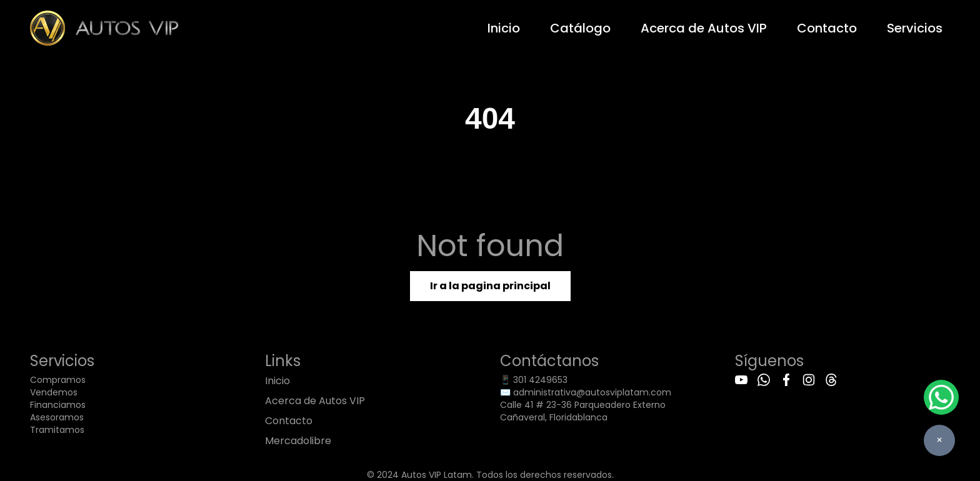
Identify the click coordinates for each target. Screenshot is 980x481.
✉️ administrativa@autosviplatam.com (586, 392)
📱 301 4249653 (534, 380)
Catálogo (580, 28)
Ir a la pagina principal (490, 286)
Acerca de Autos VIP (704, 28)
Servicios (915, 28)
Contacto (827, 28)
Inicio (504, 28)
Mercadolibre (298, 441)
